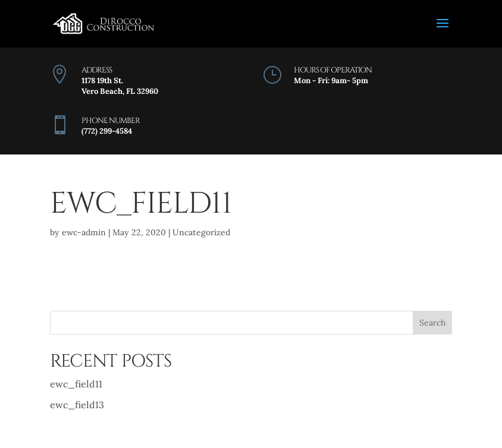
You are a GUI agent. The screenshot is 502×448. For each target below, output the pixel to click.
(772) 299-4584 (107, 131)
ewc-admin (84, 232)
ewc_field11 (76, 384)
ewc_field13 (77, 405)
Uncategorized (201, 232)
